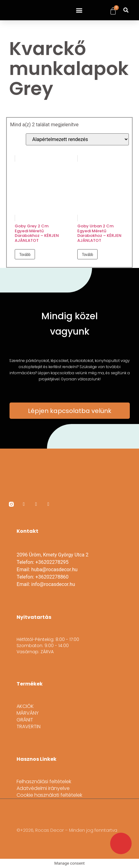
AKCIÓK (25, 706)
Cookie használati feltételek (49, 795)
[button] (79, 10)
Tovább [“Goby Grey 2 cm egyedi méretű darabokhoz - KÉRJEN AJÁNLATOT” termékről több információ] (25, 254)
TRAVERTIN (29, 727)
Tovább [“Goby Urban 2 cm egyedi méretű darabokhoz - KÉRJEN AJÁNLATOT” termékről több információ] (87, 254)
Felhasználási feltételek (44, 782)
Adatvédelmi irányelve (43, 788)
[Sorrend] (77, 139)
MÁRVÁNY (28, 713)
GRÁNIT (25, 720)
